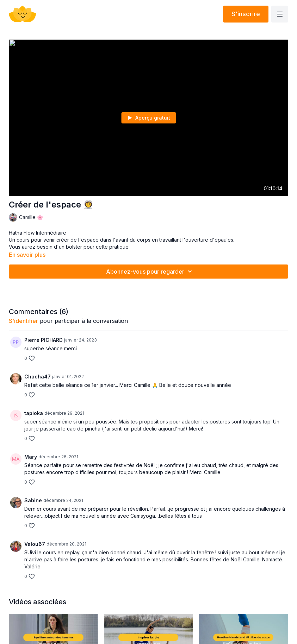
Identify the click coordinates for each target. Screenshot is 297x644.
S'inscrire (246, 14)
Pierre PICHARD (44, 340)
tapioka (34, 413)
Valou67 (35, 544)
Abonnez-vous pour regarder (150, 272)
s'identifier (23, 321)
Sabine (33, 500)
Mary (31, 457)
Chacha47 (38, 377)
